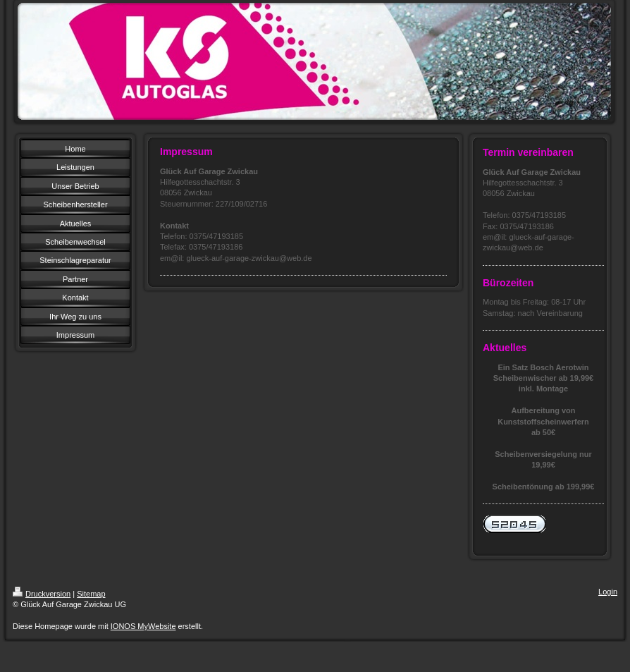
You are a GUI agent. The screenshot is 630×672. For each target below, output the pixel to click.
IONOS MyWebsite (143, 626)
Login (608, 592)
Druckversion (42, 594)
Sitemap (91, 594)
